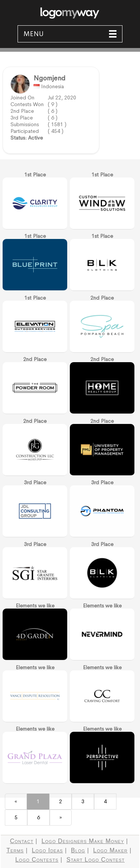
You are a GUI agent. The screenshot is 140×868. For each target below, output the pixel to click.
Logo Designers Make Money (83, 841)
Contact (22, 841)
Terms (15, 850)
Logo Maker (111, 850)
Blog (78, 850)
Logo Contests (37, 860)
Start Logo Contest (96, 860)
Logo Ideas (47, 850)
